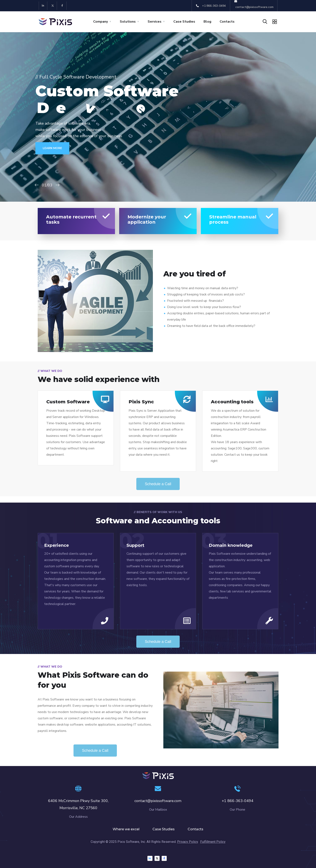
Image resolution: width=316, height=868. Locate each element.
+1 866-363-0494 (238, 801)
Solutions (128, 22)
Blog (207, 22)
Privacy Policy (188, 842)
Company (101, 22)
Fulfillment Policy (213, 842)
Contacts (227, 22)
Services (155, 22)
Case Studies (184, 22)
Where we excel (126, 829)
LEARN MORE (60, 148)
